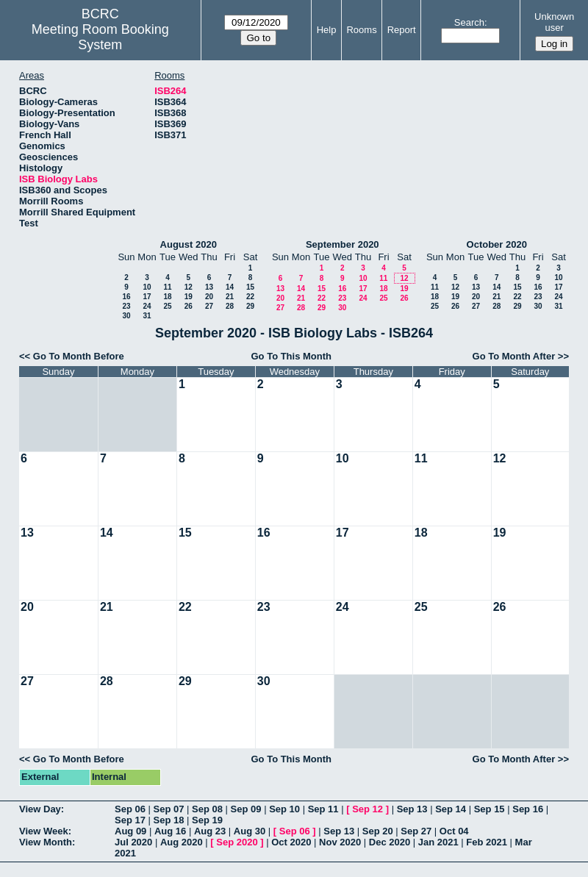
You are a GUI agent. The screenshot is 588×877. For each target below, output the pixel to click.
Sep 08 (207, 809)
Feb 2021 (487, 842)
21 (230, 297)
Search (469, 22)
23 (126, 306)
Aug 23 (210, 831)
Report (402, 30)
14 (230, 287)
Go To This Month (291, 356)
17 (147, 297)
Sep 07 (169, 809)
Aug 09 (130, 831)
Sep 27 (416, 831)
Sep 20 (378, 831)
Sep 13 (412, 809)
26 (189, 306)
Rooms (361, 30)
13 (209, 287)
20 (209, 297)
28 (230, 306)
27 (209, 306)
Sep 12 (367, 809)
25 (167, 306)
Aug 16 (170, 831)
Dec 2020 (390, 842)
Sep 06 (130, 809)
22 (250, 297)
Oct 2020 (291, 842)
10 (147, 287)
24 (147, 306)
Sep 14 (451, 809)
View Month (46, 842)
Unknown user (554, 22)
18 (167, 297)
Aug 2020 (182, 842)
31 (147, 316)
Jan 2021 (438, 842)
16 (126, 297)
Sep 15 (490, 809)
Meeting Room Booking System (100, 37)
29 (250, 306)
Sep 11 (323, 809)
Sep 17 (130, 820)
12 (189, 287)
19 (189, 297)
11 (167, 287)
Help (327, 30)
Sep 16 (528, 809)
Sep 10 (284, 809)
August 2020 (189, 244)
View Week (44, 831)
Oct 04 (454, 831)
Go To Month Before (79, 356)
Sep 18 (169, 820)
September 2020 (343, 244)
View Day (40, 809)
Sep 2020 (237, 842)
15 (250, 287)
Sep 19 (207, 820)
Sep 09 (246, 809)
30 (126, 316)
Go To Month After (514, 356)
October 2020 (497, 244)
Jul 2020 (133, 842)
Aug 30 (250, 831)
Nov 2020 (340, 842)
